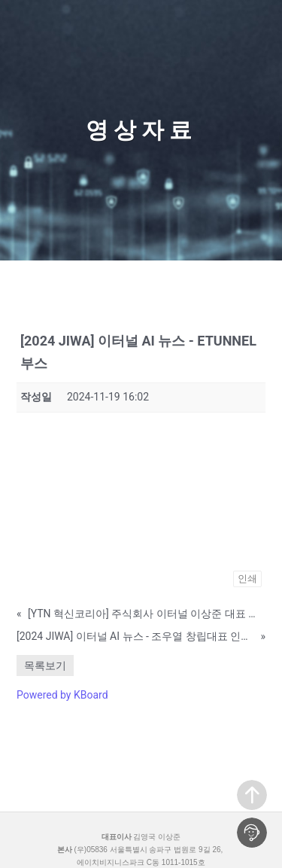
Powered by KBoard (62, 695)
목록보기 (45, 665)
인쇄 (247, 579)
